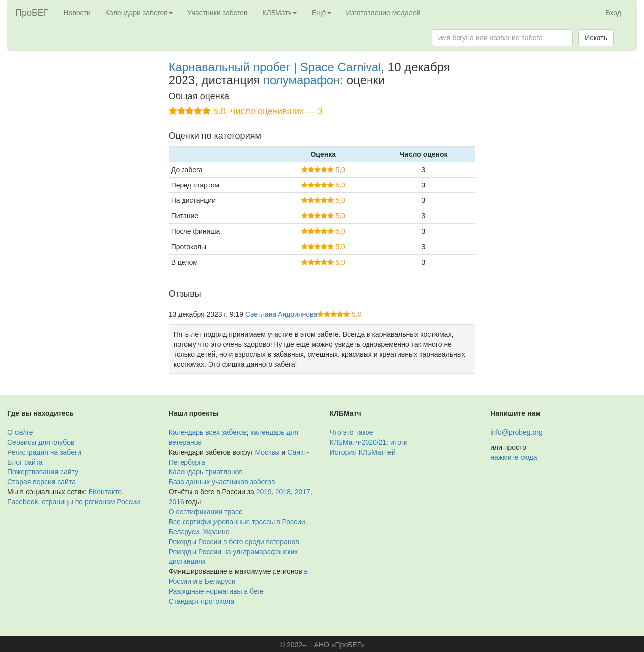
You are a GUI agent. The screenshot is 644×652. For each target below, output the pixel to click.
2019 (264, 492)
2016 (176, 502)
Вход (613, 13)
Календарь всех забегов (208, 432)
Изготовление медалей (383, 13)
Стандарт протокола (201, 601)
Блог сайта (25, 462)
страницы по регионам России (91, 502)
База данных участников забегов (222, 482)
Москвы (267, 452)
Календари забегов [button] (139, 13)
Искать (596, 38)
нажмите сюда (513, 457)
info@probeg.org (516, 432)
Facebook (23, 502)
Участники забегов (218, 13)
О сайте (20, 432)
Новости (77, 13)
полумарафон (301, 80)
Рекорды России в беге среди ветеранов (234, 542)
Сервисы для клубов (41, 442)
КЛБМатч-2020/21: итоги (369, 442)
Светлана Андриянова (281, 314)
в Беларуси (218, 581)
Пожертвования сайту (43, 472)
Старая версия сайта (42, 482)
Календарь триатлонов (206, 472)
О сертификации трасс (205, 512)
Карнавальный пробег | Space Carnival (275, 67)
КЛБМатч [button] (279, 13)
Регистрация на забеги (44, 452)
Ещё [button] (322, 13)
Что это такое (352, 432)
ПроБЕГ (32, 13)
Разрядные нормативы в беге (216, 591)
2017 (303, 492)
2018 (283, 492)
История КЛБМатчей (363, 452)
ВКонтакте (105, 492)
